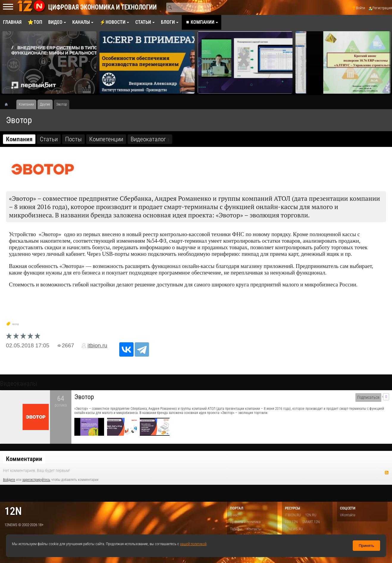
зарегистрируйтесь (36, 480)
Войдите (9, 480)
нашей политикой (193, 544)
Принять (366, 546)
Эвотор (84, 397)
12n (13, 511)
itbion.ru (97, 345)
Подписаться (368, 397)
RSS (387, 473)
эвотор (15, 324)
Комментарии (24, 459)
